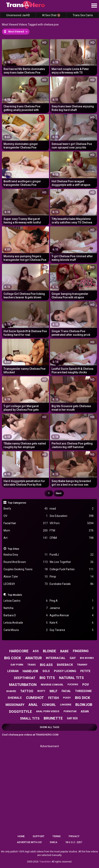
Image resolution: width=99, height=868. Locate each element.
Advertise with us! (29, 842)
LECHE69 (26, 584)
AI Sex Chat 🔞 (51, 15)
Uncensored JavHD (18, 15)
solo (46, 671)
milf (54, 691)
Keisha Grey (26, 555)
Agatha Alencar (72, 615)
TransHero (45, 862)
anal (33, 705)
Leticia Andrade (26, 623)
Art (26, 538)
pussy (67, 698)
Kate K (72, 623)
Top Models (15, 595)
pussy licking (65, 671)
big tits (47, 678)
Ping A (72, 601)
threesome (83, 691)
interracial (56, 658)
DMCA (54, 842)
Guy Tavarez (72, 630)
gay (73, 658)
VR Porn (72, 523)
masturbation (23, 685)
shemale (15, 698)
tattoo (27, 691)
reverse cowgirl (52, 685)
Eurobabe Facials (72, 584)
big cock (13, 658)
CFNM (72, 538)
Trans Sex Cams (83, 15)
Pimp (72, 577)
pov (86, 685)
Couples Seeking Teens (26, 569)
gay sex (72, 718)
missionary (15, 705)
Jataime (72, 608)
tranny (82, 665)
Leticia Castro (26, 601)
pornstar (70, 711)
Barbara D (26, 615)
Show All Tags (49, 727)
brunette (53, 718)
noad (72, 509)
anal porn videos (48, 711)
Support (39, 836)
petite (85, 671)
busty (41, 691)
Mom (26, 531)
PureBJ (72, 555)
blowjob (84, 705)
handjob (30, 671)
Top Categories (17, 503)
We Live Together (72, 562)
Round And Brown (26, 562)
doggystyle (20, 712)
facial (66, 691)
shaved (11, 691)
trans (31, 665)
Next (59, 493)
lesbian (13, 671)
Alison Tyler (26, 577)
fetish (54, 698)
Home (21, 836)
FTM (72, 531)
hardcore (19, 651)
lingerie (66, 705)
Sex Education (72, 516)
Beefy (26, 509)
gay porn (17, 665)
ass (36, 651)
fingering (81, 651)
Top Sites (13, 549)
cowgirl (49, 705)
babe (64, 651)
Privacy (74, 836)
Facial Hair (26, 523)
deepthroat (25, 678)
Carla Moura (26, 630)
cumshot (35, 698)
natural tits (71, 678)
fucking (73, 685)
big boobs (87, 658)
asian (85, 711)
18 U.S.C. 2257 (74, 842)
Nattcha (26, 608)
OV (26, 516)
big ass (46, 665)
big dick (83, 698)
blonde (49, 651)
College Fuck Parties (72, 569)
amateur (33, 658)
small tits (30, 718)
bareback (65, 665)
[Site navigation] (94, 6)
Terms (56, 836)
